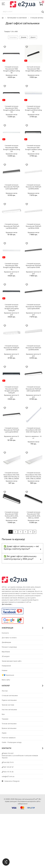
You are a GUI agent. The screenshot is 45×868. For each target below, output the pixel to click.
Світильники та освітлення (17, 18)
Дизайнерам (6, 642)
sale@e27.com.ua (8, 776)
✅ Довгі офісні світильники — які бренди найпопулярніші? (21, 548)
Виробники (6, 652)
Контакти (5, 633)
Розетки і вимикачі (9, 738)
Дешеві (24, 37)
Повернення (6, 666)
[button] (5, 47)
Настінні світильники (9, 710)
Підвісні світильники (9, 700)
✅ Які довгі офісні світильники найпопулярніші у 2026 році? (20, 558)
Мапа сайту (6, 680)
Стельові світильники (10, 696)
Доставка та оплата (9, 638)
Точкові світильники (9, 724)
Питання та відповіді (9, 647)
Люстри (5, 691)
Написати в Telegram (11, 781)
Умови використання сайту (12, 661)
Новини (4, 670)
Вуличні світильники (9, 728)
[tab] (6, 862)
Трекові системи (8, 705)
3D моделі (6, 656)
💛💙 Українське (8, 675)
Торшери (5, 719)
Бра (3, 714)
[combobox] (22, 12)
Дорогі (33, 37)
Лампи (4, 733)
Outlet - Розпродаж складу (12, 742)
